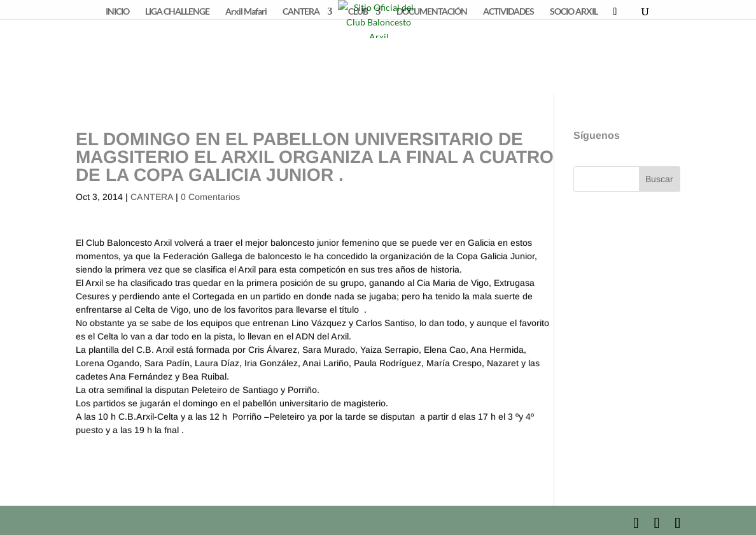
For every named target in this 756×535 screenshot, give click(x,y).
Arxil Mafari (246, 12)
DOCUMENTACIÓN (432, 12)
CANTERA (301, 12)
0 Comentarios (210, 197)
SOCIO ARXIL (574, 12)
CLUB (358, 12)
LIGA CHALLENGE (177, 12)
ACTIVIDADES (508, 12)
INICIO (117, 12)
